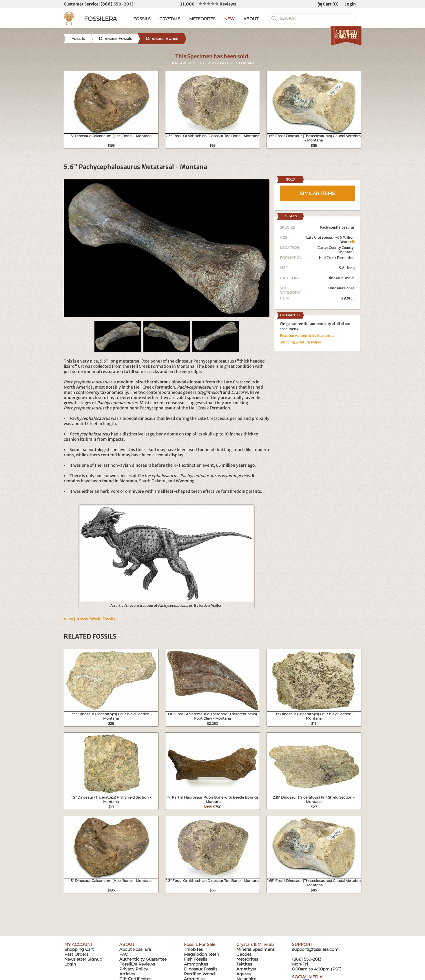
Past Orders (76, 954)
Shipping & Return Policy (300, 342)
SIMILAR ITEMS (317, 193)
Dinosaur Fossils (341, 278)
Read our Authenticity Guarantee (307, 335)
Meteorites (247, 959)
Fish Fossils (196, 959)
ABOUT (251, 19)
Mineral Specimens (256, 949)
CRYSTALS (170, 19)
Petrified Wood (199, 974)
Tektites (244, 964)
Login (350, 4)
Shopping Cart (79, 949)
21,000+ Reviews (208, 4)
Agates (243, 974)
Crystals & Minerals (255, 944)
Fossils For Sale (200, 944)
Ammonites (196, 964)
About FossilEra (135, 949)
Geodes (244, 954)
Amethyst (246, 969)
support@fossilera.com (315, 949)
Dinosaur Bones (341, 288)
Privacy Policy (134, 969)
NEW (229, 19)
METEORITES (202, 19)
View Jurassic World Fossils (90, 619)
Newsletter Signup (83, 959)
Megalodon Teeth (201, 954)
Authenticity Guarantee (143, 959)
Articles (127, 974)
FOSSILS (142, 19)
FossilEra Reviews (137, 964)
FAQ (124, 954)
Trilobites (193, 949)
